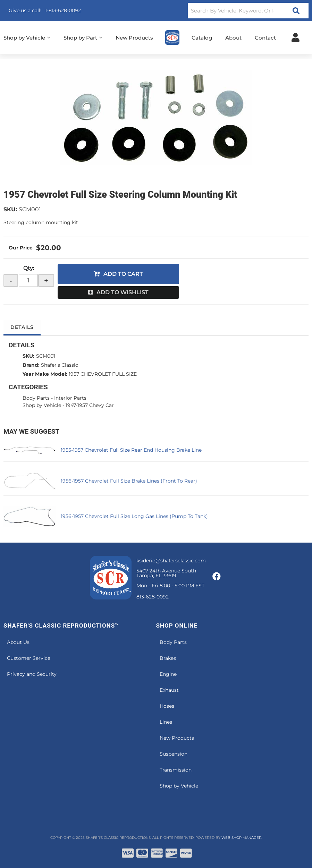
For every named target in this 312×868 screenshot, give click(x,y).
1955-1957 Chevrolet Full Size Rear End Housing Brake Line (131, 450)
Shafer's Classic (60, 365)
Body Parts (36, 398)
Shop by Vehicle (42, 405)
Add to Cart (123, 274)
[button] (248, 11)
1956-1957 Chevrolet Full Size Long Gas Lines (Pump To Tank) (134, 516)
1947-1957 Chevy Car (90, 405)
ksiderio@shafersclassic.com (171, 561)
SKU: (10, 209)
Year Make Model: (45, 374)
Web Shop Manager (241, 838)
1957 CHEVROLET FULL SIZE (103, 374)
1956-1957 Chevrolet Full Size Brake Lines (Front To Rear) (129, 481)
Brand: (31, 365)
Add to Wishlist (123, 292)
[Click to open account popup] (296, 37)
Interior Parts (70, 398)
